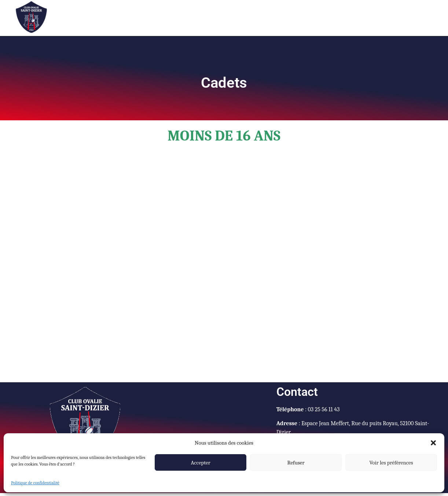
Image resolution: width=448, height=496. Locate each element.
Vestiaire (251, 15)
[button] (433, 443)
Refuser (296, 463)
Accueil (144, 15)
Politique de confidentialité (35, 483)
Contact (326, 15)
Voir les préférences (391, 463)
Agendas (179, 15)
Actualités (217, 15)
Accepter (200, 463)
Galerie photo (290, 15)
